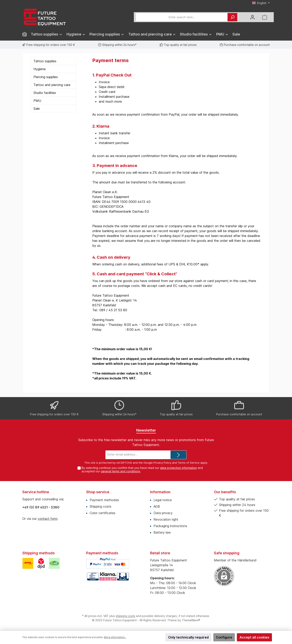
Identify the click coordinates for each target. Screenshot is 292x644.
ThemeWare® (191, 620)
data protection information (178, 468)
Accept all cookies (254, 637)
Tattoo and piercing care (52, 85)
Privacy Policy (162, 463)
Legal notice (163, 500)
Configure (224, 637)
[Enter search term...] (182, 17)
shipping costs (126, 616)
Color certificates (103, 513)
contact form (48, 519)
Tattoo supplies (45, 61)
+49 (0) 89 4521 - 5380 (41, 507)
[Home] (26, 34)
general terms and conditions (120, 471)
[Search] (232, 17)
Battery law (162, 532)
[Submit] (178, 455)
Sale (37, 109)
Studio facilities (45, 93)
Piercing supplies (46, 77)
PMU (37, 101)
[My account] (252, 17)
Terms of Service (189, 463)
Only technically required (188, 637)
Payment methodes (104, 500)
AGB (157, 506)
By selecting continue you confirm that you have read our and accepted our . (142, 470)
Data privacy (163, 513)
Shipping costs (100, 506)
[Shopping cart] (265, 17)
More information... (115, 637)
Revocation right (166, 519)
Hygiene (40, 69)
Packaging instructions (170, 526)
